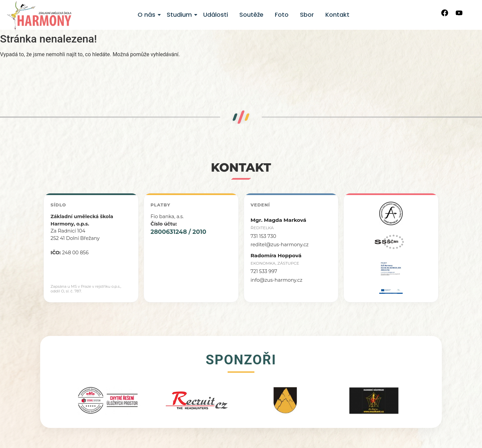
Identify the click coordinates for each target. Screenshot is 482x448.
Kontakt (337, 15)
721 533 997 (264, 271)
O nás (148, 15)
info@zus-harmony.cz (277, 280)
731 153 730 (264, 236)
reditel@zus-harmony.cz (280, 245)
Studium (180, 15)
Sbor (307, 15)
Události (216, 15)
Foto (282, 15)
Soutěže (251, 15)
